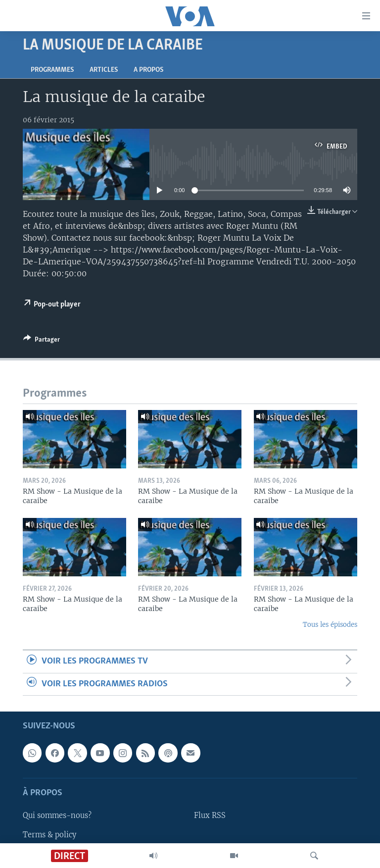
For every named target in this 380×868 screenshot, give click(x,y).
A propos (148, 70)
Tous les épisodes (330, 625)
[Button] (42, 341)
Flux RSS (210, 816)
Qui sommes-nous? (57, 816)
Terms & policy (49, 834)
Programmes (52, 70)
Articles (104, 70)
